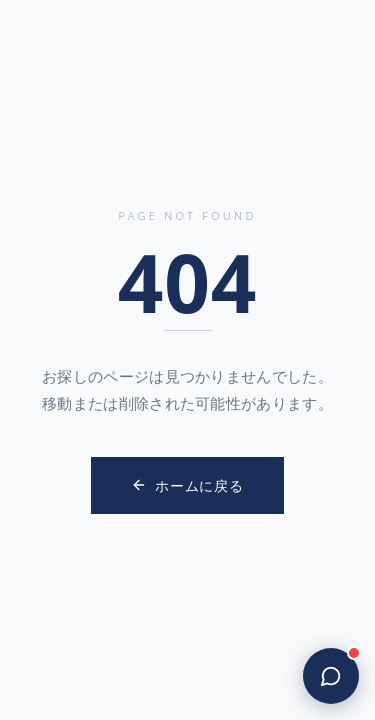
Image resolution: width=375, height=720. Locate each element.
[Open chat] (331, 676)
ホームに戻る (187, 485)
